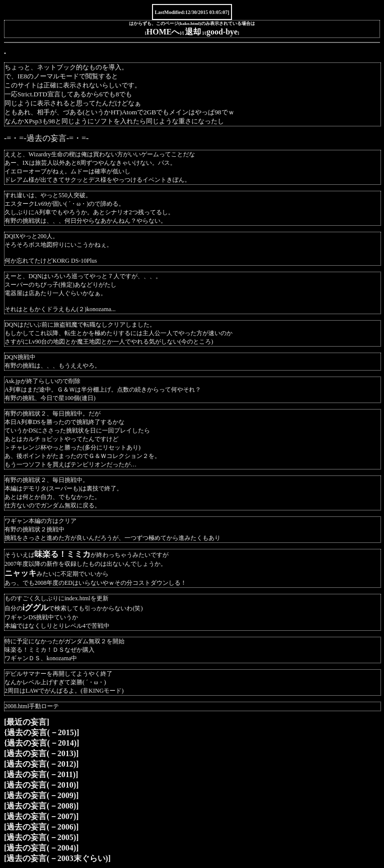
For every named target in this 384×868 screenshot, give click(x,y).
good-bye (222, 32)
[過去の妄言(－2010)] (41, 785)
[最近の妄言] (27, 722)
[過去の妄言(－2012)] (41, 764)
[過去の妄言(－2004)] (41, 848)
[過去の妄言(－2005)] (41, 837)
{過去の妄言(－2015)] (41, 732)
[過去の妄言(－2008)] (41, 806)
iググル (35, 608)
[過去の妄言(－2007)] (41, 816)
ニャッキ (20, 573)
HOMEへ (163, 32)
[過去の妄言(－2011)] (41, 774)
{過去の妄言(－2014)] (41, 743)
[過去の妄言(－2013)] (41, 753)
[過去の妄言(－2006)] (41, 827)
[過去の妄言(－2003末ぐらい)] (57, 858)
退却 (193, 32)
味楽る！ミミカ (62, 554)
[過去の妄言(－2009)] (41, 795)
